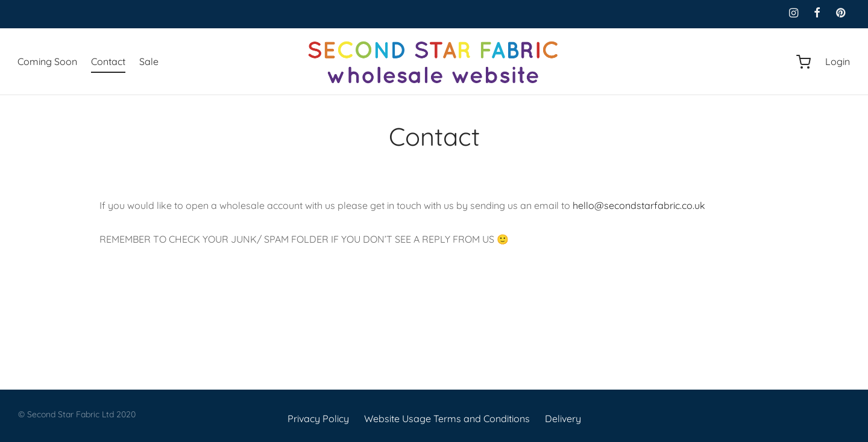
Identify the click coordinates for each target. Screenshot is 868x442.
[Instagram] (793, 14)
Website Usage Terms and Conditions (447, 419)
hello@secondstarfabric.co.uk (639, 205)
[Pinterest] (841, 14)
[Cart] (804, 62)
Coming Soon (47, 61)
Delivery (563, 419)
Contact (108, 61)
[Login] (838, 62)
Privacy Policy (318, 419)
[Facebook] (817, 14)
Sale (149, 61)
